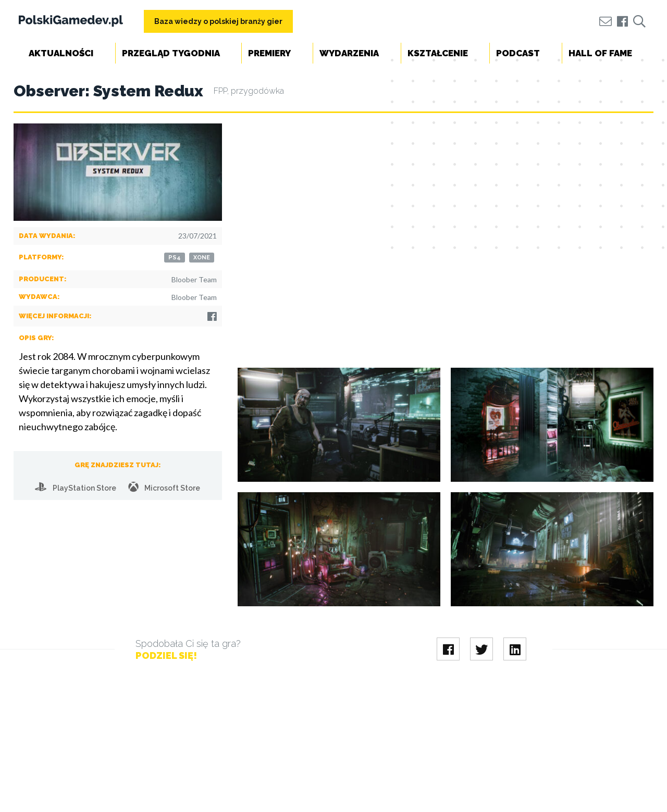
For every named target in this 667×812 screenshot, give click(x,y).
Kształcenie (438, 53)
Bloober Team (194, 279)
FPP (220, 91)
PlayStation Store (76, 487)
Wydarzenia (349, 53)
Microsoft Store (164, 487)
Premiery (269, 53)
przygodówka (257, 91)
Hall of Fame (600, 53)
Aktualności (61, 53)
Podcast (518, 53)
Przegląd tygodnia (171, 53)
